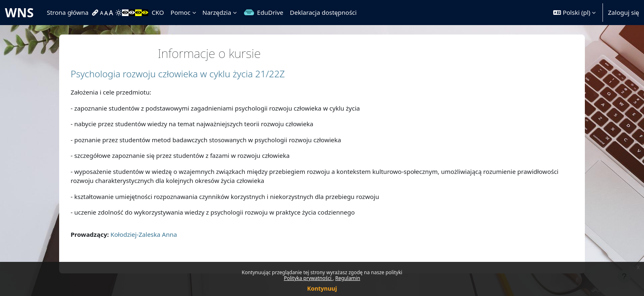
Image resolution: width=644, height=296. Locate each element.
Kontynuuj (322, 288)
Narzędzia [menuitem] (217, 12)
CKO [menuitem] (158, 12)
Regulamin (348, 278)
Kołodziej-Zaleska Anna (144, 234)
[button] (574, 13)
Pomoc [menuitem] (180, 12)
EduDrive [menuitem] (270, 12)
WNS (19, 13)
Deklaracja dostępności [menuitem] (323, 12)
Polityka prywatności (308, 278)
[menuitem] (96, 13)
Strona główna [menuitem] (68, 12)
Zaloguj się (623, 12)
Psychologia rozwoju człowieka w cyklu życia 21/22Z (178, 74)
